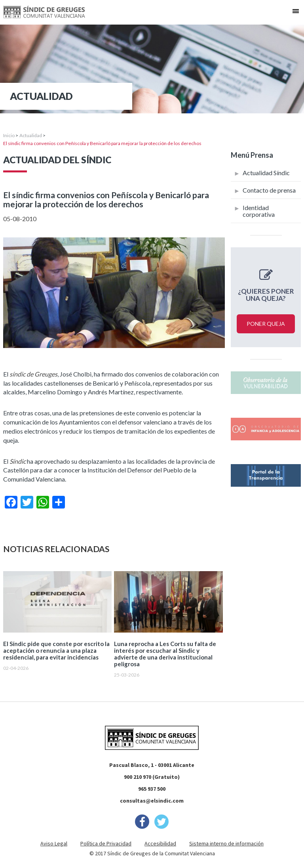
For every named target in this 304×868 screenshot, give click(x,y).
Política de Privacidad (106, 843)
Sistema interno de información (226, 843)
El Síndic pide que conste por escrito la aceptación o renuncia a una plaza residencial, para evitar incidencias (56, 651)
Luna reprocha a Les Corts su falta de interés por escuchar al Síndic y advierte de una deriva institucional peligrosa (165, 654)
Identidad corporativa (259, 211)
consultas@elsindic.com (152, 801)
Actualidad (31, 135)
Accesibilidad (160, 843)
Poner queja (266, 324)
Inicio (9, 135)
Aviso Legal (54, 843)
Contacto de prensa (269, 190)
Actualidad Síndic (266, 173)
